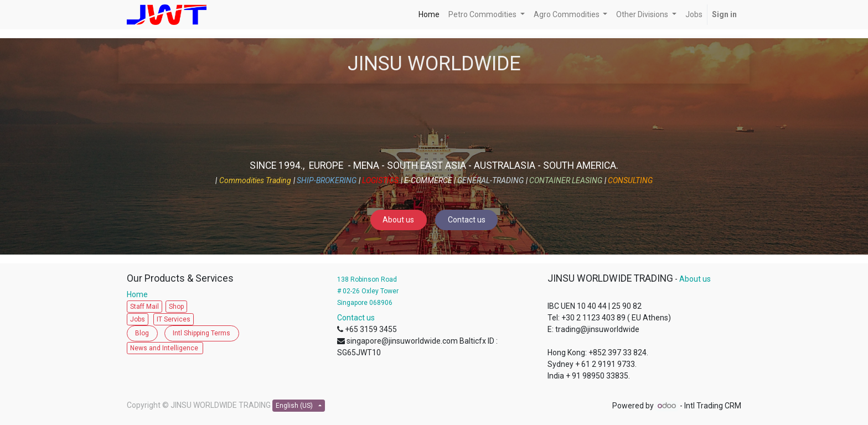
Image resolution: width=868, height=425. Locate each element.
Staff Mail (144, 307)
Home (140, 294)
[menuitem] (429, 15)
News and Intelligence (165, 348)
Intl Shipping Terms (201, 333)
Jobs (138, 319)
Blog (142, 333)
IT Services (174, 319)
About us (398, 220)
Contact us (467, 220)
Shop (176, 307)
